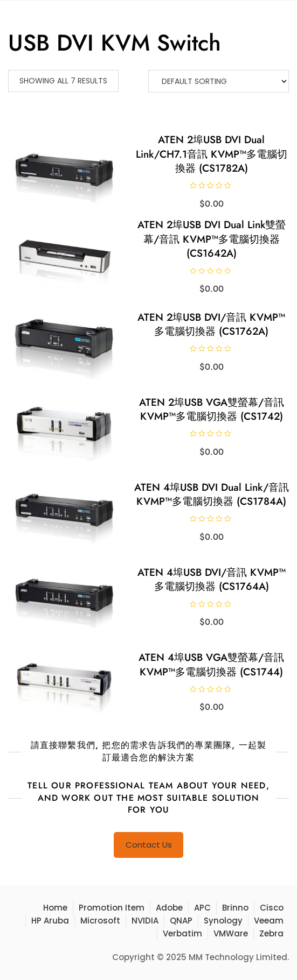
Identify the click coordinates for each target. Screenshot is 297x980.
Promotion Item (112, 908)
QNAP (181, 921)
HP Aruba (50, 921)
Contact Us (149, 845)
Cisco (272, 908)
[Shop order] (219, 81)
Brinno (235, 908)
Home (55, 908)
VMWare (231, 933)
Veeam (269, 921)
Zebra (271, 933)
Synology (223, 921)
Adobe (169, 908)
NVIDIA (145, 921)
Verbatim (182, 933)
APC (202, 908)
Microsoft (100, 921)
